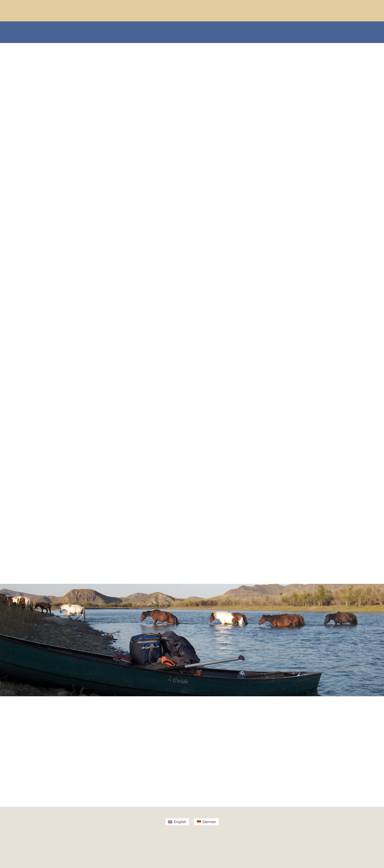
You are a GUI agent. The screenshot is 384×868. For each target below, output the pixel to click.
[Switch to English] (177, 822)
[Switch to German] (207, 822)
